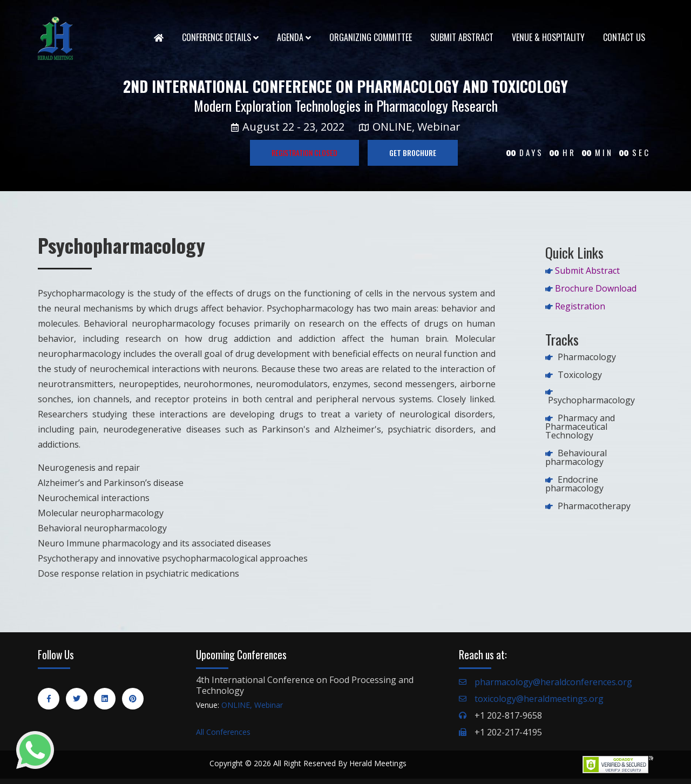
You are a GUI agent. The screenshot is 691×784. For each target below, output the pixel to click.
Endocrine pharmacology (574, 484)
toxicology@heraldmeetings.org (539, 699)
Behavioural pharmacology (576, 457)
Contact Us (624, 37)
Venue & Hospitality (548, 37)
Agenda (294, 37)
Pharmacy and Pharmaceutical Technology (580, 427)
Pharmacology (587, 357)
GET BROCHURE (413, 153)
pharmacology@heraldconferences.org (553, 682)
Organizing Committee (371, 37)
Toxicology (580, 375)
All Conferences (223, 732)
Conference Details (220, 37)
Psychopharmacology (591, 400)
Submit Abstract (462, 37)
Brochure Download (596, 288)
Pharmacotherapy (594, 506)
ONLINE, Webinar (252, 705)
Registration (580, 306)
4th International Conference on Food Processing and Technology (305, 685)
